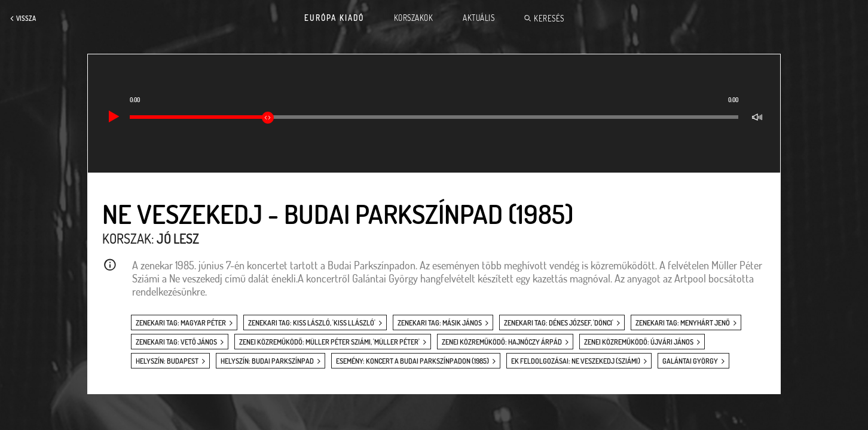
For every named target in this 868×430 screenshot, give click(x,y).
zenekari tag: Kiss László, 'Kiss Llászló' (312, 323)
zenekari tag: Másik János (440, 323)
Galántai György (690, 361)
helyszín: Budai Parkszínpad (267, 361)
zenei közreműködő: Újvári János (639, 342)
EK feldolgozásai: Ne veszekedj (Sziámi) (576, 361)
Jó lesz (178, 238)
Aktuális (479, 18)
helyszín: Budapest (167, 361)
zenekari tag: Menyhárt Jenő (683, 323)
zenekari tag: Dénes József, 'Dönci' (559, 323)
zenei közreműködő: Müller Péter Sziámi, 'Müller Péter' (329, 342)
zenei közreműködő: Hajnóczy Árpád (502, 342)
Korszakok (414, 18)
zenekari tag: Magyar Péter (181, 323)
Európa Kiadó (334, 18)
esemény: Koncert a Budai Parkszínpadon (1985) (412, 361)
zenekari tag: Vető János (176, 342)
